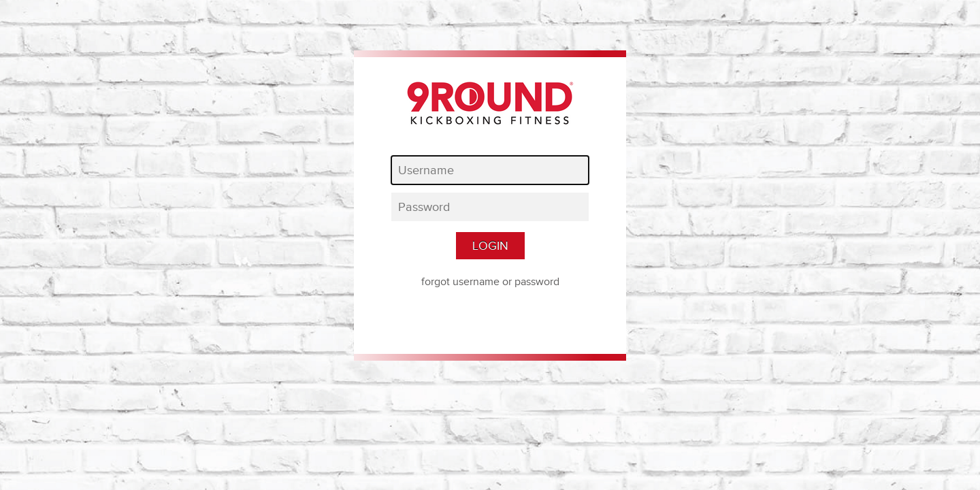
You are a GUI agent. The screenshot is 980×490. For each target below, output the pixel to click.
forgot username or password (490, 282)
